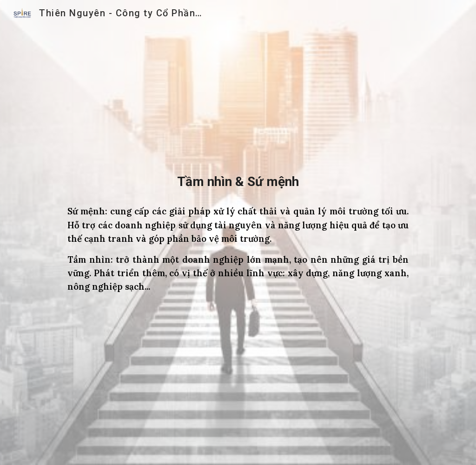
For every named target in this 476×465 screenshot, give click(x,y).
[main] (238, 182)
